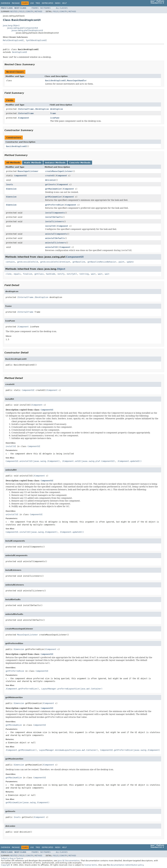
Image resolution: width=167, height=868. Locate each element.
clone (9, 274)
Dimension (11, 189)
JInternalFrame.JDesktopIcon (33, 109)
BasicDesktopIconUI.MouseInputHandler (66, 81)
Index (58, 3)
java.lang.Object (11, 25)
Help (64, 3)
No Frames (45, 8)
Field (22, 12)
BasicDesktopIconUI (16, 146)
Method (38, 12)
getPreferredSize (54, 205)
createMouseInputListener (59, 171)
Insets (10, 184)
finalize (28, 274)
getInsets (50, 184)
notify (61, 274)
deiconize (50, 180)
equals (17, 274)
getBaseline (79, 262)
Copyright (6, 865)
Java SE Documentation (69, 861)
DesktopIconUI (20, 52)
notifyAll (72, 274)
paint (121, 262)
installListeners (54, 222)
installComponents (55, 213)
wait (93, 274)
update (130, 262)
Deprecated (47, 3)
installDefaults (54, 217)
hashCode (51, 274)
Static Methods (33, 163)
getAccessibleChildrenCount (55, 262)
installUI (50, 226)
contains (10, 262)
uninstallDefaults (55, 238)
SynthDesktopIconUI (36, 40)
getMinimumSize (53, 197)
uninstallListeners (55, 243)
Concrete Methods (80, 163)
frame (53, 113)
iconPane (55, 118)
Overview (5, 3)
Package (16, 3)
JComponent (23, 118)
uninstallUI (51, 247)
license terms (91, 865)
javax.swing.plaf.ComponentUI (23, 28)
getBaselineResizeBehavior (102, 262)
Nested (14, 12)
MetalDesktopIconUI (13, 40)
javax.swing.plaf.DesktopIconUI (27, 30)
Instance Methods (55, 163)
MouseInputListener (28, 171)
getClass (39, 274)
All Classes (62, 8)
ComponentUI (20, 176)
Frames (35, 8)
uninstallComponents (56, 234)
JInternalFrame (26, 113)
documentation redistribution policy (127, 865)
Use (32, 3)
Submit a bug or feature (12, 858)
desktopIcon (56, 109)
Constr (29, 12)
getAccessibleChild (28, 262)
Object (61, 269)
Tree (38, 3)
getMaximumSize (53, 189)
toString (84, 274)
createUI (50, 176)
